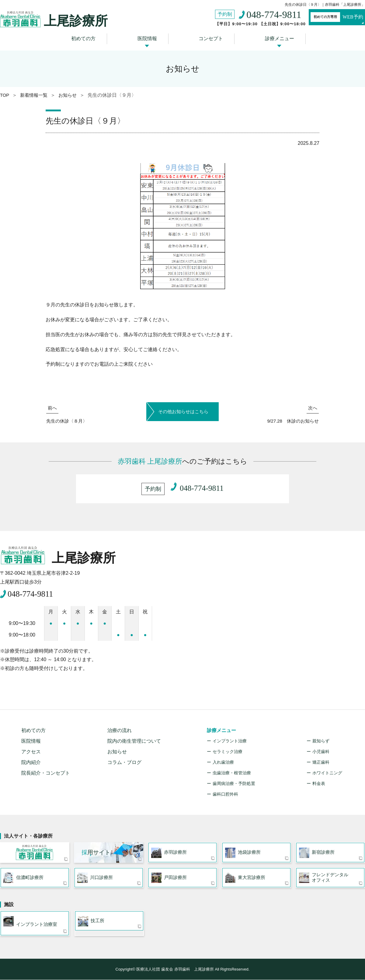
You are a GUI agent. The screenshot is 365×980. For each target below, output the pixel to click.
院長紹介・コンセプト (46, 770)
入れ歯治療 (223, 759)
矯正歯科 (321, 759)
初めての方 (90, 37)
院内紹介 (31, 760)
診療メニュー (273, 37)
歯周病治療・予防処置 (234, 781)
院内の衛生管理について (134, 738)
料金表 (319, 781)
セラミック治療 (228, 749)
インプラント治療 (230, 738)
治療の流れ (120, 728)
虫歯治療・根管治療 (232, 770)
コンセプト (208, 37)
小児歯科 (321, 749)
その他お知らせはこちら (182, 407)
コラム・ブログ (124, 760)
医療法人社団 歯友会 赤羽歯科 (35, 851)
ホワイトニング (327, 770)
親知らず (321, 738)
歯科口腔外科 (225, 791)
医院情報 (149, 37)
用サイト (96, 851)
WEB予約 (330, 18)
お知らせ (117, 749)
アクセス (31, 749)
